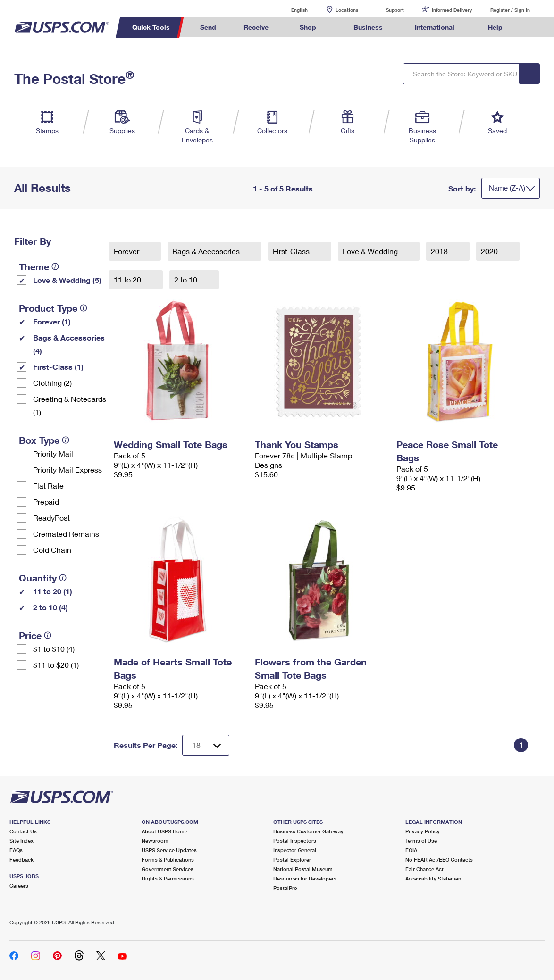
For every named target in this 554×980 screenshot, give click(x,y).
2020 (490, 251)
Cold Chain (52, 550)
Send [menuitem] (208, 27)
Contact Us (23, 831)
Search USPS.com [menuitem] (534, 28)
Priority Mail (53, 453)
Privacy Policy (423, 831)
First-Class (292, 251)
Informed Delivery (452, 10)
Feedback (21, 860)
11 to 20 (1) (53, 591)
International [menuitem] (435, 27)
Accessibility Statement (434, 878)
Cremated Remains (66, 534)
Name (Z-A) (507, 188)
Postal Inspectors (295, 841)
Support (395, 10)
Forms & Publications (168, 860)
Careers (19, 885)
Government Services (168, 869)
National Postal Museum (303, 869)
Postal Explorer (292, 860)
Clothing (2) (52, 383)
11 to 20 (128, 279)
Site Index (21, 841)
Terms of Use (421, 841)
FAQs (16, 850)
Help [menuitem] (495, 27)
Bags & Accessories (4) (69, 344)
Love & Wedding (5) (67, 280)
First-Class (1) (58, 367)
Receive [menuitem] (256, 27)
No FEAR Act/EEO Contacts (439, 860)
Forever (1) (52, 321)
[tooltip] (55, 266)
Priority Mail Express (67, 469)
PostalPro (285, 888)
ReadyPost (51, 518)
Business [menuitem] (368, 27)
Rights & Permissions (168, 878)
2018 (440, 251)
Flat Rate (48, 486)
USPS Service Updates (169, 850)
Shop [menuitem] (308, 27)
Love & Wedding (371, 251)
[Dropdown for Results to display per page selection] (206, 745)
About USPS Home (164, 831)
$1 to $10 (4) (54, 649)
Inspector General (295, 850)
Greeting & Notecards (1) (70, 405)
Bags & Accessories (207, 251)
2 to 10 (187, 279)
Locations (347, 10)
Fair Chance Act (424, 869)
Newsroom (155, 841)
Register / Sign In (510, 10)
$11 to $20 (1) (56, 665)
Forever (127, 251)
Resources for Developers (305, 878)
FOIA (411, 850)
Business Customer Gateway (308, 831)
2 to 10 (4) (50, 607)
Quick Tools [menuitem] (151, 27)
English (290, 10)
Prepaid (46, 502)
